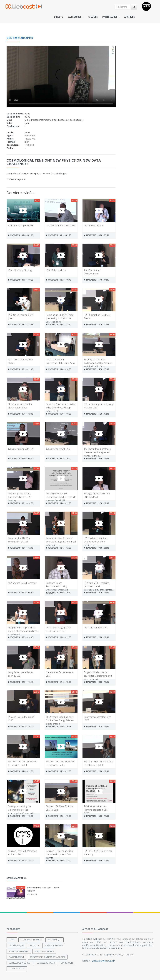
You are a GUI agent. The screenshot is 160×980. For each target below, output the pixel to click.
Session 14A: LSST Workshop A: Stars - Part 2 (23, 852)
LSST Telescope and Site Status (20, 361)
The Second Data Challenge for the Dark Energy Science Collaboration (60, 718)
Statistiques (67, 963)
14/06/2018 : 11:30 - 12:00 (59, 771)
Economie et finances (31, 940)
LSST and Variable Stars (96, 628)
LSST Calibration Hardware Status (97, 316)
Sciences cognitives (44, 951)
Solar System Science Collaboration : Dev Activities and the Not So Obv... (98, 361)
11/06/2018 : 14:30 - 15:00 (96, 369)
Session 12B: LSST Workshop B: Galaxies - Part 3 (98, 763)
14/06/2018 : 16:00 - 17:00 (96, 816)
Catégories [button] (76, 17)
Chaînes (93, 17)
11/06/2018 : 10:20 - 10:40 (59, 280)
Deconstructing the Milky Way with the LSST (99, 406)
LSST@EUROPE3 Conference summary (98, 852)
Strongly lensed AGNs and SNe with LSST (97, 495)
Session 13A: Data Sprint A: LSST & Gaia (60, 808)
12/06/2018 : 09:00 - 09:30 (21, 459)
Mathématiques (16, 945)
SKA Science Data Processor (22, 583)
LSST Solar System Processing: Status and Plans (60, 361)
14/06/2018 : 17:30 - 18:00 (21, 861)
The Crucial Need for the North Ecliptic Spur (20, 406)
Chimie (12, 940)
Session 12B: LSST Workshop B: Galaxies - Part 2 (61, 763)
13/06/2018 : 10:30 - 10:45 (21, 637)
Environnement (16, 957)
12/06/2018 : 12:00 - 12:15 (21, 548)
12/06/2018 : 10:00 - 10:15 (96, 459)
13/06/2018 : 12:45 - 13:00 (59, 682)
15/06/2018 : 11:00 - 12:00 (59, 861)
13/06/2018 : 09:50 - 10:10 (59, 593)
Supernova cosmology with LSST (97, 718)
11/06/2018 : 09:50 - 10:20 (21, 280)
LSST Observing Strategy (20, 270)
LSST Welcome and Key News (61, 226)
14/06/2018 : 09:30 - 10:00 (21, 727)
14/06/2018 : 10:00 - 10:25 (59, 727)
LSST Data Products (56, 270)
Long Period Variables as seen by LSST (21, 674)
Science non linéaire (19, 951)
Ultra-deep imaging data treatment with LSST (58, 629)
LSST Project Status (94, 226)
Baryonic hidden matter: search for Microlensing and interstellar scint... (98, 674)
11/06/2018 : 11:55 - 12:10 (59, 325)
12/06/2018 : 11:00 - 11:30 (59, 503)
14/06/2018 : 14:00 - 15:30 (59, 816)
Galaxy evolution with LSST (21, 449)
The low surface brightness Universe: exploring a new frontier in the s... (97, 450)
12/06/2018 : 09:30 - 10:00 (59, 459)
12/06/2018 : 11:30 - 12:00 (96, 503)
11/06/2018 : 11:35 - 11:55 (21, 325)
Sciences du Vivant (46, 963)
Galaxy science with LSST (58, 449)
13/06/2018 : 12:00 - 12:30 (96, 637)
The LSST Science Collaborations (92, 272)
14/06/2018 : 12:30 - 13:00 (21, 816)
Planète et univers (54, 945)
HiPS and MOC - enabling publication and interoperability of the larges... (99, 584)
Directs (59, 17)
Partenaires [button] (111, 17)
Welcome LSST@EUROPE (21, 226)
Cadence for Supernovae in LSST (60, 674)
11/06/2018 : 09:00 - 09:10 (21, 235)
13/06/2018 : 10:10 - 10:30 (96, 593)
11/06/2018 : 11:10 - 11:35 (96, 280)
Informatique (55, 940)
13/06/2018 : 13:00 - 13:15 (96, 682)
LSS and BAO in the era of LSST (21, 718)
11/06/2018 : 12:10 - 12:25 (96, 325)
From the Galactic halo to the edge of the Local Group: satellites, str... (61, 406)
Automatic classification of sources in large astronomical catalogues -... (61, 540)
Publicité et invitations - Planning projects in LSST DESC (96, 808)
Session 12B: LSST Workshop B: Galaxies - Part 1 (23, 763)
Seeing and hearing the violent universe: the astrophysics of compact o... (22, 808)
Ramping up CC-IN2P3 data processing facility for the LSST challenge (60, 316)
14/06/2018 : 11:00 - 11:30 (21, 771)
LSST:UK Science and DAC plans (21, 316)
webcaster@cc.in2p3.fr (103, 961)
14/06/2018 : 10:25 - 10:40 (96, 727)
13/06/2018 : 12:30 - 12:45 (21, 682)
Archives (129, 17)
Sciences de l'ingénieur (20, 963)
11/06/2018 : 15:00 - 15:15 (21, 414)
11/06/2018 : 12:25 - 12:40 (21, 369)
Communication (17, 969)
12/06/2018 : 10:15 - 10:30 (21, 503)
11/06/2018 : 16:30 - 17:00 (96, 414)
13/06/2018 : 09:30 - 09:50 (21, 593)
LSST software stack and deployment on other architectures (96, 540)
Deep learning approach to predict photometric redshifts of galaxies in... (23, 629)
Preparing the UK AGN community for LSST (19, 540)
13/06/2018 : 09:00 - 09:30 (96, 548)
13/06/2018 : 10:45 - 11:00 (59, 637)
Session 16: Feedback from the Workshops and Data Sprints (60, 852)
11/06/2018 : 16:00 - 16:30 (59, 414)
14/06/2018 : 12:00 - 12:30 (96, 771)
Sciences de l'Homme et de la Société (48, 957)
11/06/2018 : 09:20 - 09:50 (96, 235)
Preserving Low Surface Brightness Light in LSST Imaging (20, 495)
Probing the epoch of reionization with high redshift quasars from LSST (61, 495)
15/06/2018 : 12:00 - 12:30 (96, 861)
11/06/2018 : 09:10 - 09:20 (59, 235)
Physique (34, 945)
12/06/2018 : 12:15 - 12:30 (59, 548)
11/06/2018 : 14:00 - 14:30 (59, 369)
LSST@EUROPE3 (20, 38)
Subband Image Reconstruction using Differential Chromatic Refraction (57, 584)
